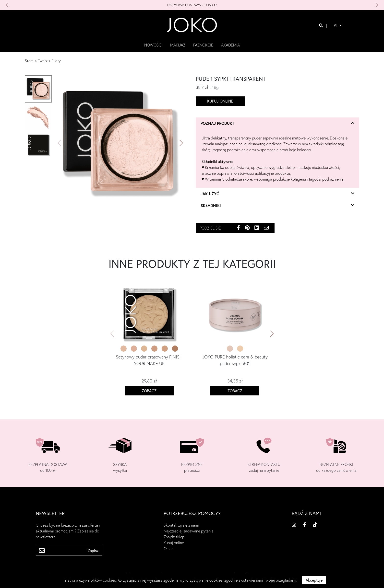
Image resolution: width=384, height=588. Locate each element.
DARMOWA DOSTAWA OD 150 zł (192, 5)
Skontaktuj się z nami (181, 525)
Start (29, 61)
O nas (168, 549)
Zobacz (149, 391)
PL (336, 25)
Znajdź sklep (174, 537)
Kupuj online (220, 101)
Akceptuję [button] (314, 580)
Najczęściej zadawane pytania (189, 531)
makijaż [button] (178, 45)
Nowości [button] (153, 45)
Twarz (43, 61)
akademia (230, 45)
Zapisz (93, 551)
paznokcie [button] (203, 45)
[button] (34, 5)
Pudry (56, 61)
